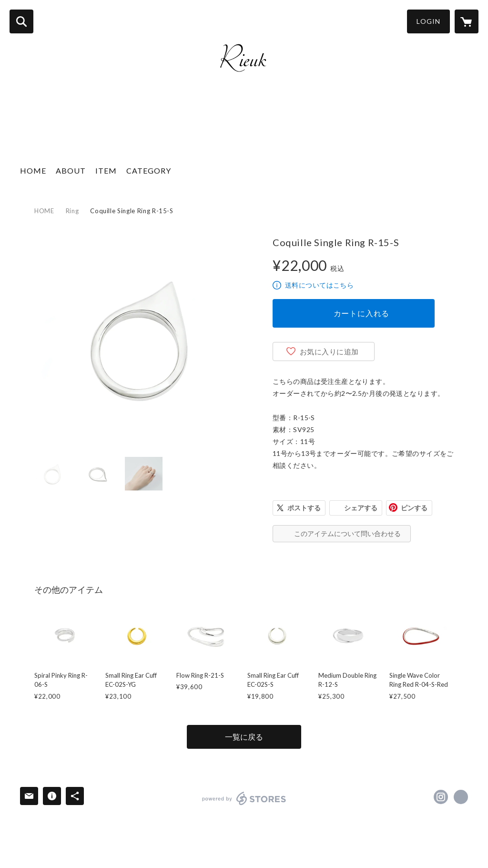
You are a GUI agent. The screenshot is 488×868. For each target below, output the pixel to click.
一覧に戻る (244, 737)
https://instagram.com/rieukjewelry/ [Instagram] (441, 797)
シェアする (361, 508)
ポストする (304, 508)
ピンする (414, 508)
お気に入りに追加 (329, 351)
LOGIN (428, 21)
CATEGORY (149, 170)
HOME (33, 170)
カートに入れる (362, 313)
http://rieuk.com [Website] (461, 797)
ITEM (106, 170)
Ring (72, 211)
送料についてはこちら (319, 285)
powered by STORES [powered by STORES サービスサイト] (244, 798)
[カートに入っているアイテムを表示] (467, 21)
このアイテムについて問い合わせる (347, 533)
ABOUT (71, 170)
